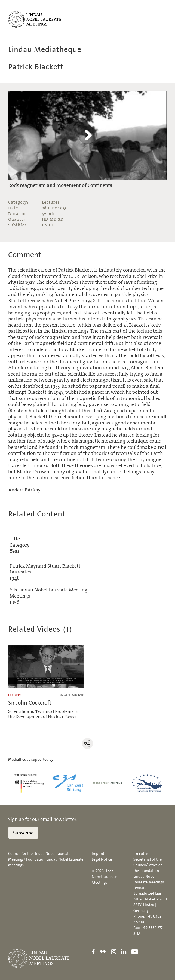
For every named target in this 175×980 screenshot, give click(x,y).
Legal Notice (102, 859)
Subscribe (23, 833)
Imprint (98, 854)
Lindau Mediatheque (45, 49)
